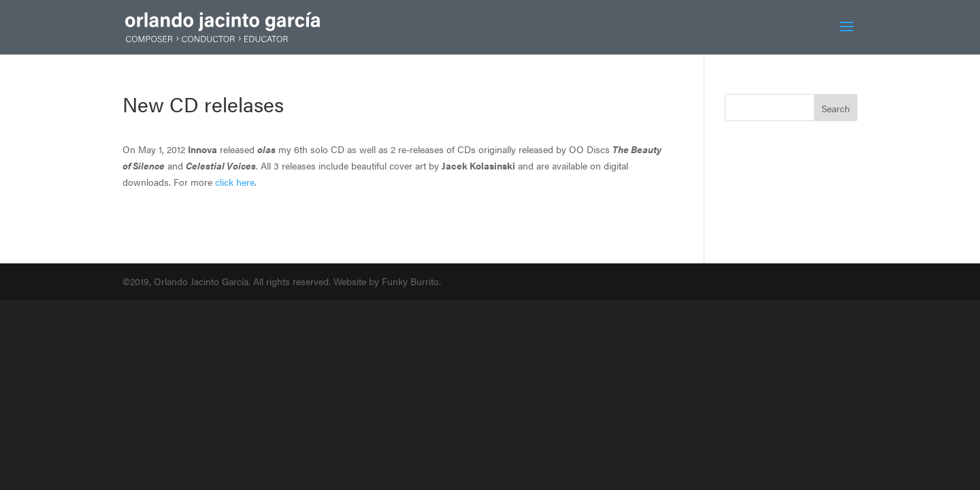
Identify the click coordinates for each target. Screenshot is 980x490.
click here (235, 182)
